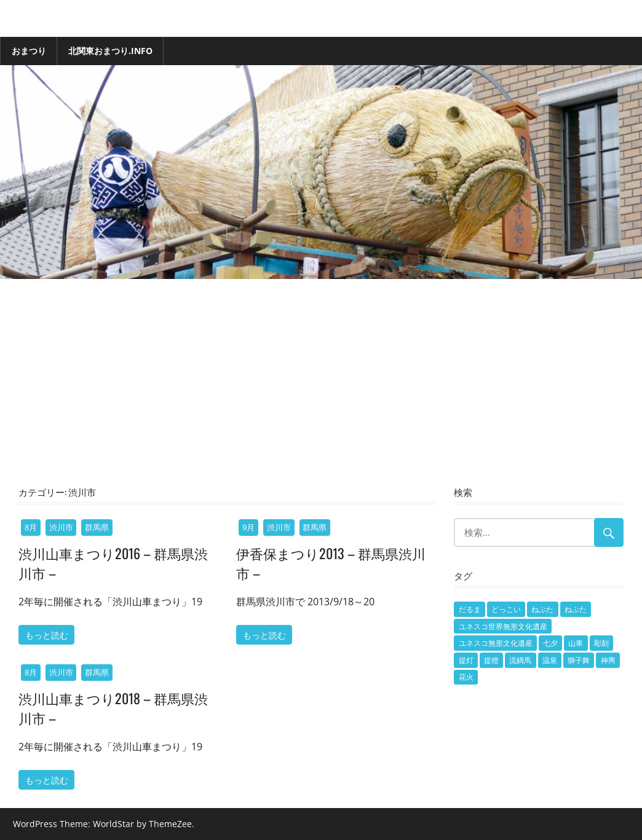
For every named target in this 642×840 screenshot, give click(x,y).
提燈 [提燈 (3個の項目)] (491, 660)
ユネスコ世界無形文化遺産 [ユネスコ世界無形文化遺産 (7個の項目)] (503, 626)
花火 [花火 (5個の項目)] (466, 677)
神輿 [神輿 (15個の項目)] (608, 660)
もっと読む (47, 634)
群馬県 (97, 527)
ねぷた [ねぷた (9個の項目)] (576, 609)
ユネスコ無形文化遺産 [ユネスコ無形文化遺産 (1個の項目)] (496, 643)
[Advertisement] (321, 390)
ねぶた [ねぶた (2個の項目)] (542, 609)
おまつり (29, 51)
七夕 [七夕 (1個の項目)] (550, 643)
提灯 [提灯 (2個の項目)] (466, 660)
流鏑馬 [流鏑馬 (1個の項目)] (520, 660)
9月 (248, 527)
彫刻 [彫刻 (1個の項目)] (601, 643)
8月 (31, 527)
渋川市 (61, 527)
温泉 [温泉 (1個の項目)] (550, 660)
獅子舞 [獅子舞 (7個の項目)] (579, 660)
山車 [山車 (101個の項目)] (576, 643)
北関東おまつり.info (110, 51)
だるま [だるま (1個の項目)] (470, 609)
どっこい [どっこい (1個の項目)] (506, 609)
